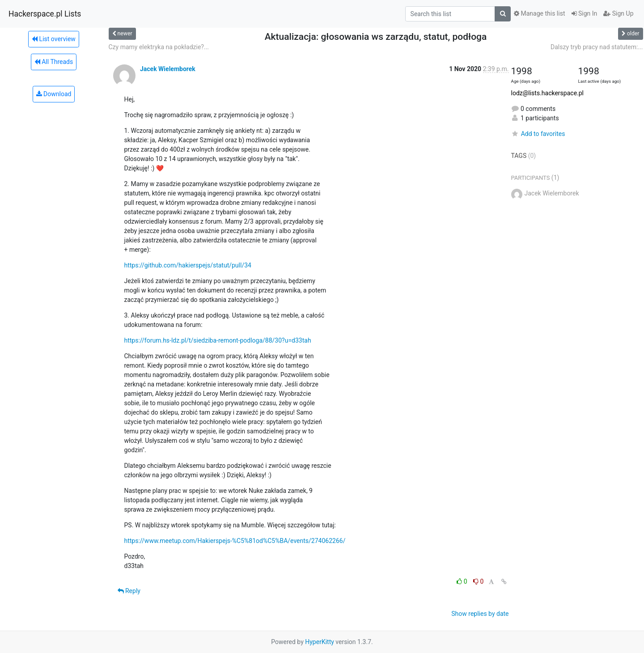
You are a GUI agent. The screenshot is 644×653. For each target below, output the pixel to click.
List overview (54, 39)
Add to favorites (538, 134)
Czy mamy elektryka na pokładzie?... (159, 47)
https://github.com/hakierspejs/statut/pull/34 (188, 265)
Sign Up (618, 13)
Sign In (585, 13)
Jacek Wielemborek (168, 69)
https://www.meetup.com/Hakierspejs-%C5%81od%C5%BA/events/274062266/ (235, 541)
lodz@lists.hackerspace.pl (548, 93)
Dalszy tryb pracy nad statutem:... (597, 47)
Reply (129, 591)
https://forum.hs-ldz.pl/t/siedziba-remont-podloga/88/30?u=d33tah (218, 340)
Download (54, 94)
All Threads (54, 62)
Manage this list (539, 13)
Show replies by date (480, 614)
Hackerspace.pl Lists (45, 14)
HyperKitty (320, 642)
